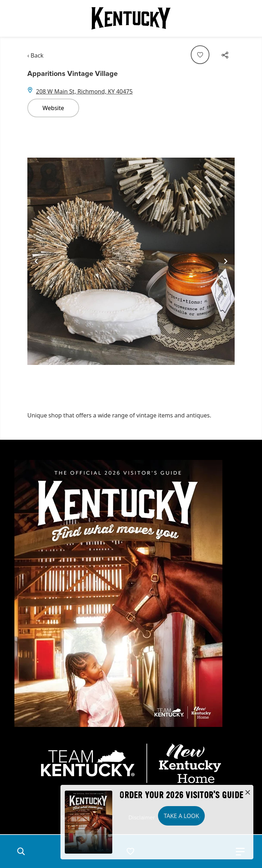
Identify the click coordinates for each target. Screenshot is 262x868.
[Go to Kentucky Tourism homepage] (131, 18)
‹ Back (35, 55)
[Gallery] (131, 261)
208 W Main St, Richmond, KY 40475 (84, 91)
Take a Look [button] (181, 816)
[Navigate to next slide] (226, 261)
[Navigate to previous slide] (36, 261)
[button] (21, 851)
